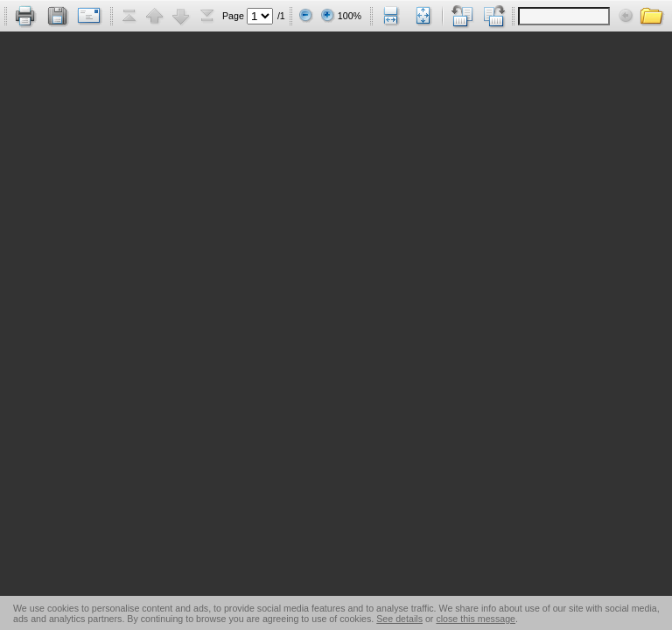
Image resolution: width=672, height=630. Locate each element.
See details (399, 619)
